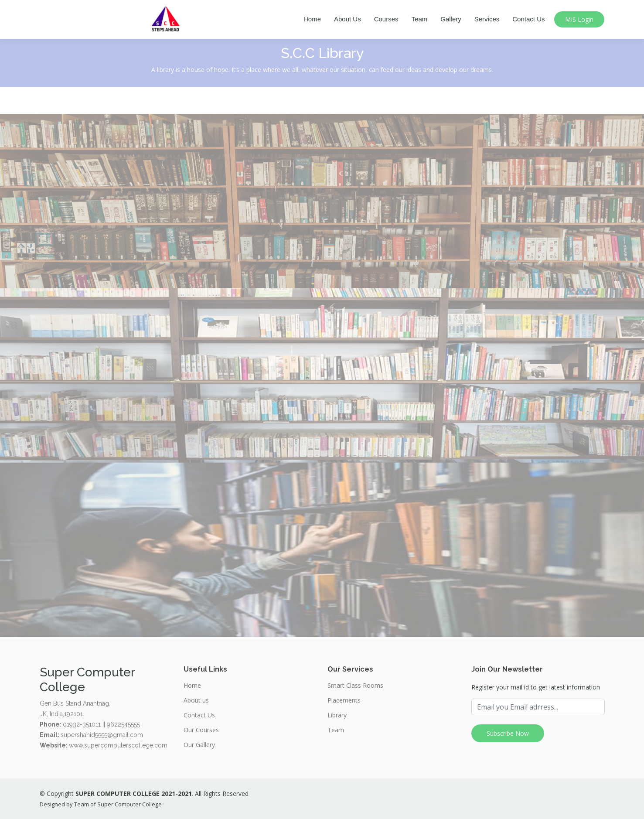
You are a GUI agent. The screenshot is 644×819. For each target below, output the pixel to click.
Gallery (451, 19)
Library (337, 715)
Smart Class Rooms (355, 686)
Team (420, 19)
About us (196, 700)
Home (312, 19)
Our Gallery (199, 745)
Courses (386, 19)
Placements (344, 700)
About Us (348, 19)
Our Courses (201, 730)
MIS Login (579, 19)
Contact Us (528, 19)
